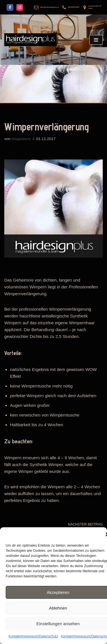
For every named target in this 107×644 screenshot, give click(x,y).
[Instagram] (20, 7)
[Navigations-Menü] (96, 40)
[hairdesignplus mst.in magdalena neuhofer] (30, 40)
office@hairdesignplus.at (49, 7)
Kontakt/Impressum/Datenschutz (33, 636)
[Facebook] (10, 7)
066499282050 (74, 7)
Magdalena (21, 139)
